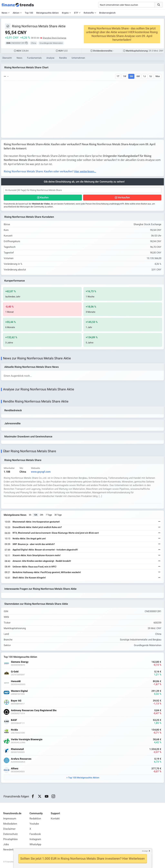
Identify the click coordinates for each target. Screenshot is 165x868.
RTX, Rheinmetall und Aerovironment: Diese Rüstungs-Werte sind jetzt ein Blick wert (56, 533)
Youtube (34, 824)
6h (30, 515)
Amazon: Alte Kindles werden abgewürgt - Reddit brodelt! (42, 561)
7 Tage (49, 515)
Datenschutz (10, 834)
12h (36, 515)
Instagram (35, 839)
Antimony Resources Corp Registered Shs (34, 710)
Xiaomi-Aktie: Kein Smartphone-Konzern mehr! (37, 555)
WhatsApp (35, 844)
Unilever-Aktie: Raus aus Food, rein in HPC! (34, 567)
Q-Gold (15, 672)
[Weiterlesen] (159, 522)
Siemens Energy (20, 662)
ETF (76, 13)
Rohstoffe (89, 13)
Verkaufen (124, 198)
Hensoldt (16, 681)
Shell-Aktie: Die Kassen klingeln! (29, 578)
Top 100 (29, 13)
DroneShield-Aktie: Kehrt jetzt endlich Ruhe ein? (37, 527)
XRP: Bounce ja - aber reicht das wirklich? (34, 544)
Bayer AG (16, 701)
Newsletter (9, 850)
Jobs (6, 844)
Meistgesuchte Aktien (47, 13)
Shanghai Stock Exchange (54, 38)
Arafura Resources (21, 759)
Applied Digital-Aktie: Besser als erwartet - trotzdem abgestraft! (45, 550)
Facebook (35, 834)
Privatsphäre (10, 839)
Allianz (15, 769)
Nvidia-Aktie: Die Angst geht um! (29, 539)
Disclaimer (9, 829)
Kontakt (55, 819)
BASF (14, 720)
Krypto (65, 13)
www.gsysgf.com (41, 472)
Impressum (10, 819)
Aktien (16, 13)
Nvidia (14, 730)
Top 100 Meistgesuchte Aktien (84, 778)
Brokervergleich (107, 13)
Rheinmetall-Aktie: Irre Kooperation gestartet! (36, 522)
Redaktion (35, 819)
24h (41, 515)
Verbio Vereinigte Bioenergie (27, 740)
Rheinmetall (17, 749)
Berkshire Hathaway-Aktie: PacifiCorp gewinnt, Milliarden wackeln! (47, 572)
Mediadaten (10, 824)
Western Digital (19, 691)
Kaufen (44, 198)
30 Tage (58, 515)
